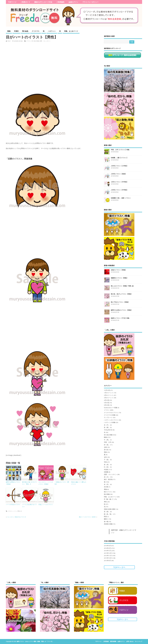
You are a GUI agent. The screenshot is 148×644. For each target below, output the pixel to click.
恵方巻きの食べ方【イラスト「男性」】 (29, 483)
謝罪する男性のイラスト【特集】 (13, 483)
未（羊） (107, 484)
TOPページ (12, 2)
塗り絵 (106, 450)
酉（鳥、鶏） (108, 514)
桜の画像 (107, 494)
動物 (9, 31)
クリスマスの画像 (110, 415)
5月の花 (106, 403)
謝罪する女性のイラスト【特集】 (122, 310)
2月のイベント (109, 395)
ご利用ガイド (25, 2)
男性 (19, 511)
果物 (105, 489)
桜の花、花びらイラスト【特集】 (122, 294)
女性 (105, 457)
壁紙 (105, 452)
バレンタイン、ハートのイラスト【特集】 (46, 483)
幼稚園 (106, 472)
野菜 (105, 517)
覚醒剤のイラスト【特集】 (119, 278)
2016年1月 (107, 551)
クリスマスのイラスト (111, 413)
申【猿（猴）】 (109, 499)
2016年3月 (107, 546)
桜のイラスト (108, 492)
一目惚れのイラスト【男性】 (62, 483)
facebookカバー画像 (111, 408)
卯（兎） (107, 445)
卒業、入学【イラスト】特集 (120, 150)
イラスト (29, 41)
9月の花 (106, 405)
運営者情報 (113, 641)
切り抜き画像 (35, 41)
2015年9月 (107, 561)
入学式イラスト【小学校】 (119, 166)
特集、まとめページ (71, 31)
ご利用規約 (60, 2)
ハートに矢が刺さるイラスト (29, 506)
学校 (105, 462)
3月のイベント (109, 398)
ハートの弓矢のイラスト (13, 504)
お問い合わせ (130, 641)
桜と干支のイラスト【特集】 (120, 302)
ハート (15, 511)
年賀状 (16, 31)
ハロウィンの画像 (110, 422)
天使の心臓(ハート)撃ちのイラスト (78, 483)
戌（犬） (107, 477)
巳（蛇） (107, 467)
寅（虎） (107, 465)
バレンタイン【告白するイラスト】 (17, 517)
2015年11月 (108, 556)
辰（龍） (107, 512)
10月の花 (107, 390)
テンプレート (108, 417)
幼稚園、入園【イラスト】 (119, 158)
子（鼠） (107, 460)
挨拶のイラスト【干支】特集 (120, 318)
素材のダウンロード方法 (43, 2)
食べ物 (106, 522)
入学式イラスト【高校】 (119, 174)
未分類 (106, 487)
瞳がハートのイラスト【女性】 (88, 517)
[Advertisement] (53, 66)
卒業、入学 (107, 442)
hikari (9, 41)
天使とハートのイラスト (46, 504)
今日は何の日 (108, 430)
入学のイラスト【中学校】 (119, 182)
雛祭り (106, 519)
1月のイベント (109, 393)
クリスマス (36, 31)
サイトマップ (138, 641)
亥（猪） (107, 427)
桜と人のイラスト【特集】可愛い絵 (122, 286)
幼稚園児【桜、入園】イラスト (121, 198)
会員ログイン (73, 2)
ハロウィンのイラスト (111, 420)
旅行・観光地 (108, 479)
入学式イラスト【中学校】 (119, 190)
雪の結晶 (25, 31)
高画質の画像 (108, 524)
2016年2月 (107, 548)
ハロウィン (52, 31)
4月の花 (106, 400)
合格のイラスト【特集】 (119, 270)
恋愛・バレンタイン (45, 41)
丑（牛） (107, 425)
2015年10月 (108, 558)
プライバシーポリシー (90, 2)
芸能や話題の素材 (110, 509)
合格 (105, 447)
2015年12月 (108, 553)
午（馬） (107, 440)
